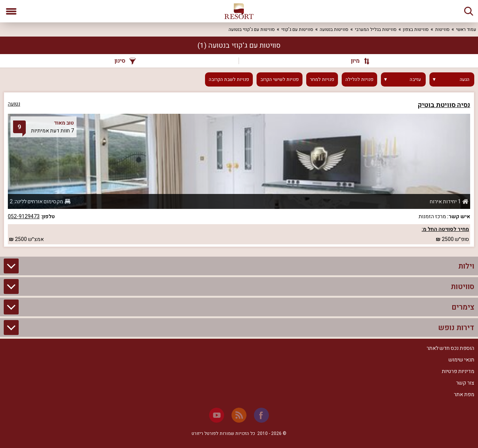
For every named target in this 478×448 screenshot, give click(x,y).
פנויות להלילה (359, 79)
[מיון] (357, 61)
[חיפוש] (469, 11)
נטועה (14, 104)
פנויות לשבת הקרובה (229, 79)
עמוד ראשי (466, 29)
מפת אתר (464, 394)
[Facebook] (261, 415)
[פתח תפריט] (11, 11)
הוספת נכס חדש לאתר (450, 348)
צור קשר (465, 383)
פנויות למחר (322, 79)
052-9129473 (24, 217)
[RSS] (239, 415)
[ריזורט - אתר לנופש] (239, 11)
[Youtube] (217, 415)
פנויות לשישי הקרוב (280, 79)
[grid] (239, 170)
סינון (125, 61)
